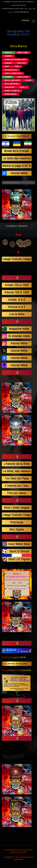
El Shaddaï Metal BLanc (25, 20)
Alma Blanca (19, 46)
